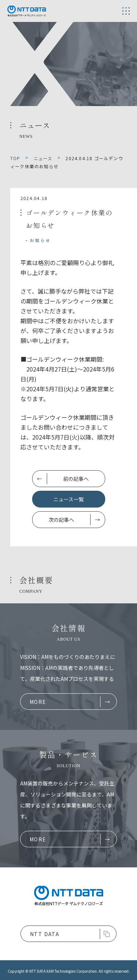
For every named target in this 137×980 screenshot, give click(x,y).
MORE (38, 702)
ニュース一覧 (68, 499)
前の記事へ (76, 479)
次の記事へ (61, 520)
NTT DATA (45, 934)
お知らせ (40, 240)
